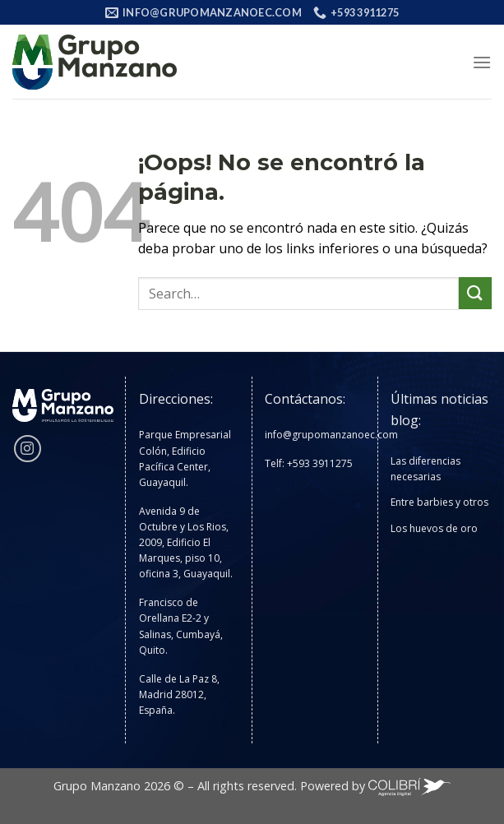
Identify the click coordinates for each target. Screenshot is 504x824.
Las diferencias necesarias (425, 469)
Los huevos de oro (434, 528)
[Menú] (482, 62)
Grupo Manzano (97, 786)
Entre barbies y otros (439, 502)
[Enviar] (475, 293)
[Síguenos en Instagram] (28, 449)
